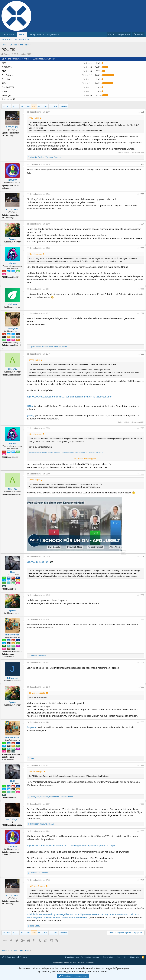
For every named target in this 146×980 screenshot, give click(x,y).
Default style (9, 957)
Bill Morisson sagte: (38, 693)
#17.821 (140, 112)
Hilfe (126, 957)
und (39, 656)
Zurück (7, 106)
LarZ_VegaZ (14, 819)
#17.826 (140, 289)
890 (22, 106)
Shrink (14, 263)
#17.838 (140, 804)
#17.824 (140, 224)
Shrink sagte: (35, 360)
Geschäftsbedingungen (91, 957)
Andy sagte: (35, 118)
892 (34, 106)
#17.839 (140, 831)
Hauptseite (9, 34)
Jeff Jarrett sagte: (37, 772)
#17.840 (140, 880)
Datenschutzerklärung (113, 957)
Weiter (63, 106)
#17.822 (140, 165)
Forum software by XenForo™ (73, 963)
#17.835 (140, 687)
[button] (43, 34)
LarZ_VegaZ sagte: (38, 886)
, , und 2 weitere (47, 157)
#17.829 (140, 428)
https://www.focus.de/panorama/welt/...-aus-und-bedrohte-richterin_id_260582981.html (71, 397)
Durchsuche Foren (22, 39)
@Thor (31, 406)
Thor (14, 572)
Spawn (13, 239)
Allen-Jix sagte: (36, 254)
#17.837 (140, 766)
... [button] (17, 106)
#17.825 (140, 248)
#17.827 (140, 313)
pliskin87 (13, 304)
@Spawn (32, 727)
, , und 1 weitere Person (50, 347)
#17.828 (140, 354)
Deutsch (22, 957)
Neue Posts (7, 39)
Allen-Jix (14, 369)
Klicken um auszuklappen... (85, 458)
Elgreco (7, 54)
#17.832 (140, 595)
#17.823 (140, 194)
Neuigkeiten (35, 34)
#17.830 (140, 474)
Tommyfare (14, 328)
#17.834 (140, 663)
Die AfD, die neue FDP (39, 562)
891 (28, 106)
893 (40, 106)
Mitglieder (52, 34)
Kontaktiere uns (72, 957)
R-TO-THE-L (14, 127)
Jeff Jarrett (14, 678)
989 (56, 106)
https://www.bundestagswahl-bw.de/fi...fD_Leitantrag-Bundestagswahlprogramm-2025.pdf (72, 846)
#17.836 (140, 722)
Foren (22, 34)
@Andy (31, 415)
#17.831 (140, 557)
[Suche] (138, 34)
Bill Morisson (13, 635)
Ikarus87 (14, 180)
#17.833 (140, 619)
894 (46, 106)
